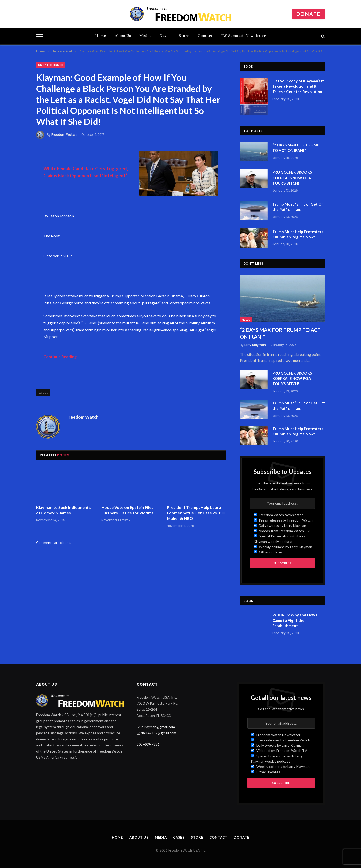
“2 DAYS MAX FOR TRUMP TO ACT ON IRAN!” (296, 148)
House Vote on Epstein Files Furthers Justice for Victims (128, 510)
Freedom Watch (64, 135)
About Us (123, 36)
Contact (205, 36)
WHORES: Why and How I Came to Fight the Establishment (295, 620)
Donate (308, 14)
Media (145, 36)
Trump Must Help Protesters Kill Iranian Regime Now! (298, 234)
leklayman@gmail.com (158, 727)
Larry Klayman (255, 345)
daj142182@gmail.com (159, 733)
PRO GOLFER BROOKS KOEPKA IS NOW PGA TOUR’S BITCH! (292, 178)
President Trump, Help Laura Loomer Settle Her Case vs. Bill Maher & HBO (196, 513)
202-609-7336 (148, 744)
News (246, 320)
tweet (43, 392)
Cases (165, 36)
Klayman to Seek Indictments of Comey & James (63, 510)
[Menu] (39, 36)
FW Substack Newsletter (243, 36)
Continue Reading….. (62, 356)
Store (184, 36)
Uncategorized (51, 65)
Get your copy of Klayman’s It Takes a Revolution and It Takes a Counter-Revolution (298, 86)
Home (101, 36)
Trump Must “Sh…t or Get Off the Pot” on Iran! (299, 207)
